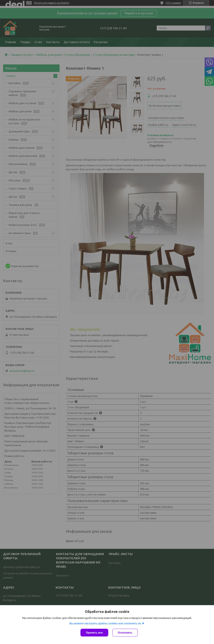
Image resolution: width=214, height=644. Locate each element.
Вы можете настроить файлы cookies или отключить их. (106, 623)
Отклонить (125, 633)
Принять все (94, 633)
